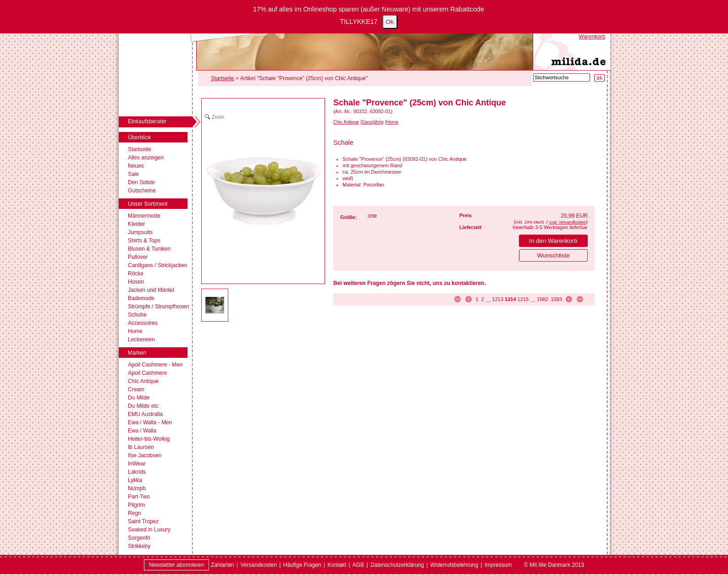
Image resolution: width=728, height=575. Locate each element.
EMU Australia (145, 414)
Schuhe (137, 315)
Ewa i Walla (142, 431)
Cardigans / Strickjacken (157, 265)
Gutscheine (142, 191)
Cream (136, 389)
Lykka (135, 480)
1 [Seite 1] (477, 299)
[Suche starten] (599, 78)
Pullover (138, 257)
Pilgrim (136, 505)
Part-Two (139, 497)
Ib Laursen (141, 447)
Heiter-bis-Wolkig (149, 439)
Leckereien (141, 340)
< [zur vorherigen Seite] (469, 299)
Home (135, 331)
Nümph (137, 488)
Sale (133, 174)
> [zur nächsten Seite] (569, 299)
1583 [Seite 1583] (557, 299)
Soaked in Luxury (149, 530)
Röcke (136, 274)
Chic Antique (143, 381)
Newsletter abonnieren (176, 565)
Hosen (136, 282)
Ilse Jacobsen (145, 455)
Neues (136, 166)
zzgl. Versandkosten (568, 222)
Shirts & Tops (144, 241)
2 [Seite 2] (482, 299)
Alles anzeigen (146, 158)
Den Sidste (141, 182)
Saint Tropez (143, 521)
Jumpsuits (140, 232)
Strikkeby (139, 546)
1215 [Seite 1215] (523, 299)
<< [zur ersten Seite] (458, 299)
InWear (137, 464)
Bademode (141, 298)
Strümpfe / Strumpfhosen (158, 307)
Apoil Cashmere (147, 373)
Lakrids (137, 472)
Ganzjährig (373, 122)
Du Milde (139, 398)
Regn (135, 513)
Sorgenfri (139, 538)
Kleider (136, 224)
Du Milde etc (143, 406)
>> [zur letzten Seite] (580, 299)
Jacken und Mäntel (151, 290)
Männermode (144, 216)
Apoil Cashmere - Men (155, 365)
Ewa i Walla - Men (150, 422)
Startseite (140, 149)
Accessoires (143, 323)
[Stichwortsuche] (562, 77)
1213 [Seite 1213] (498, 299)
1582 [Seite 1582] (542, 299)
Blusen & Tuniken (149, 249)
